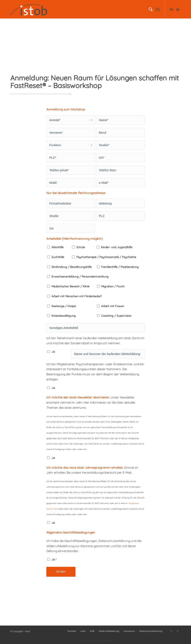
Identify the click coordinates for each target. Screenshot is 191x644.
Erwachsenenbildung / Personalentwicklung (80, 276)
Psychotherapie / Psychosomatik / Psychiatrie (106, 257)
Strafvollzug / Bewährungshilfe (72, 267)
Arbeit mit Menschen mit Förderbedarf (77, 296)
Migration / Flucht (113, 286)
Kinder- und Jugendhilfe (117, 247)
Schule (81, 247)
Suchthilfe (58, 257)
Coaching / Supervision (116, 316)
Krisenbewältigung (64, 316)
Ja (53, 352)
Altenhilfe (58, 247)
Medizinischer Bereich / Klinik (70, 286)
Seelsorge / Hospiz (64, 306)
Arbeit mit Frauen (113, 306)
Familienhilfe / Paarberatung (120, 267)
